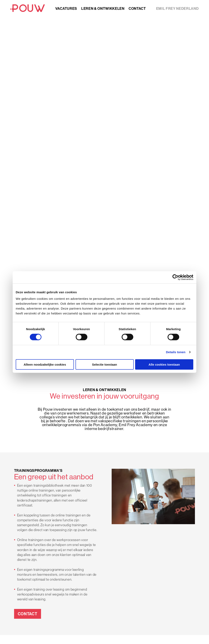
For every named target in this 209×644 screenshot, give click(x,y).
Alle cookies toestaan (164, 364)
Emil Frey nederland (177, 8)
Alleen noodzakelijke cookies (45, 364)
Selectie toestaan (105, 364)
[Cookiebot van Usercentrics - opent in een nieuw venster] (175, 277)
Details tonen (176, 352)
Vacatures (66, 8)
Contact (137, 8)
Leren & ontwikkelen (103, 8)
